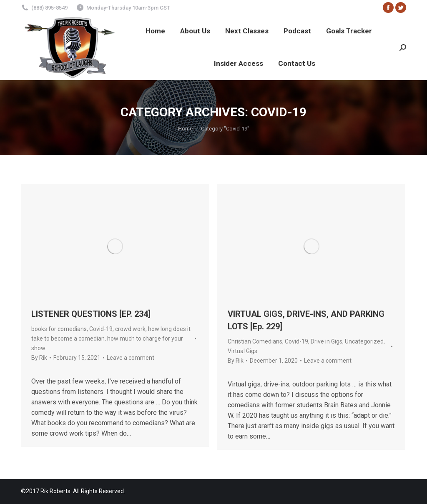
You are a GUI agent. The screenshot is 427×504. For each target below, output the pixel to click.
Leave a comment (131, 358)
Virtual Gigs (242, 351)
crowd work (130, 329)
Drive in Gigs (327, 341)
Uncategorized (364, 341)
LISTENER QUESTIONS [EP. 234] (91, 314)
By (39, 358)
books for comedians (59, 329)
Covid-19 (101, 329)
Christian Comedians (255, 341)
